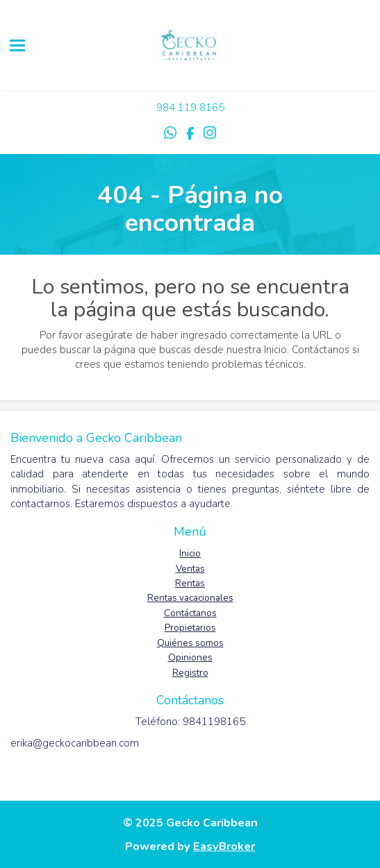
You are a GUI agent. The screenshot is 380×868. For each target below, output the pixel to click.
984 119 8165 (190, 108)
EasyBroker (224, 846)
